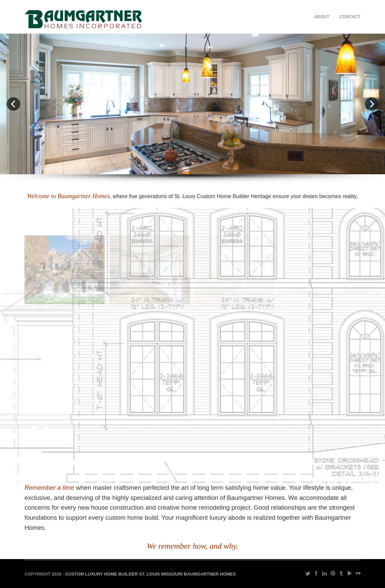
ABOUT (322, 17)
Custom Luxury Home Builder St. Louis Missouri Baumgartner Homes (151, 574)
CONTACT (350, 17)
